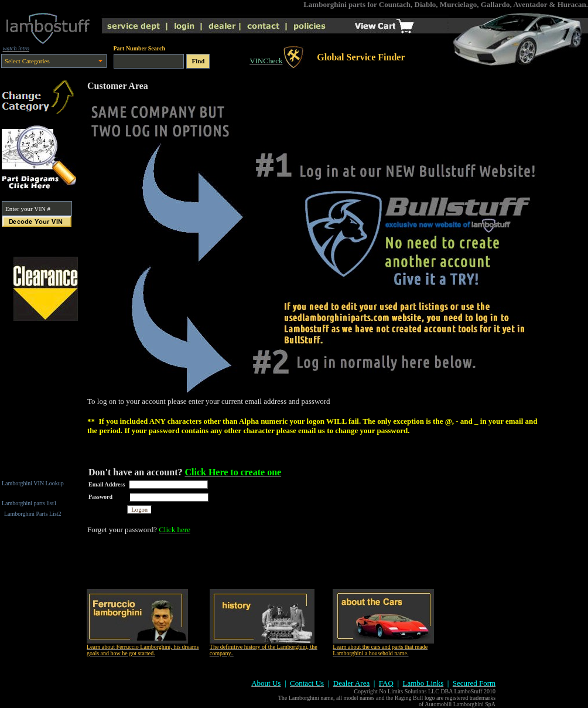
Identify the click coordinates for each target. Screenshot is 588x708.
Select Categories (27, 61)
